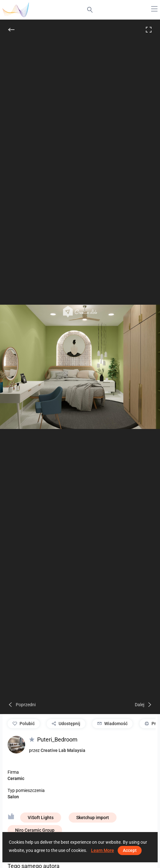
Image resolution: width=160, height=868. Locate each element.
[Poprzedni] (22, 705)
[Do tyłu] (11, 30)
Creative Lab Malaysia (63, 750)
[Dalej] (144, 705)
